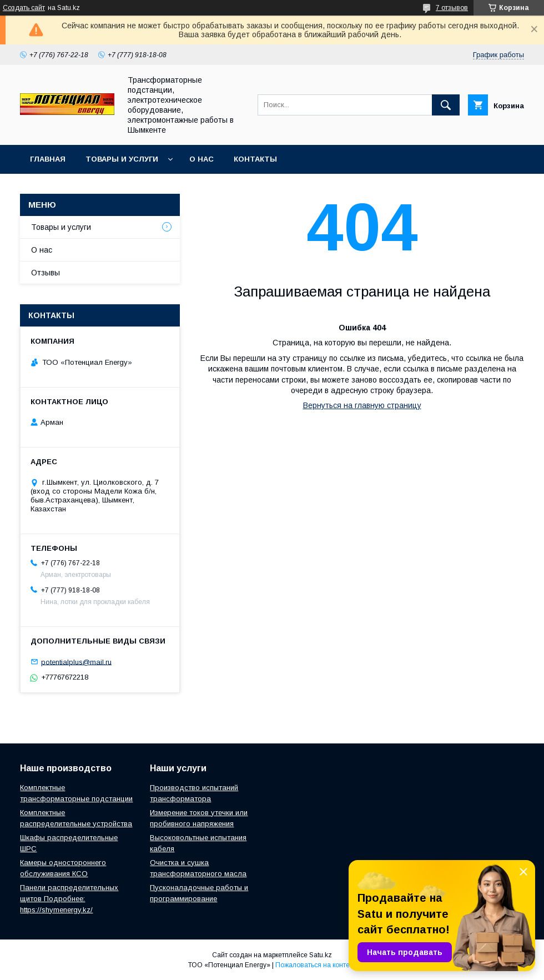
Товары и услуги (122, 159)
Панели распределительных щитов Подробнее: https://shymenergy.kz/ (69, 899)
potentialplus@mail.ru (76, 662)
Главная (48, 159)
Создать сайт (24, 8)
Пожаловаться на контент (316, 965)
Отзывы (46, 273)
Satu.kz (321, 955)
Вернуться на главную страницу (362, 405)
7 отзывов (452, 8)
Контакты (255, 159)
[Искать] (446, 105)
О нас (202, 159)
